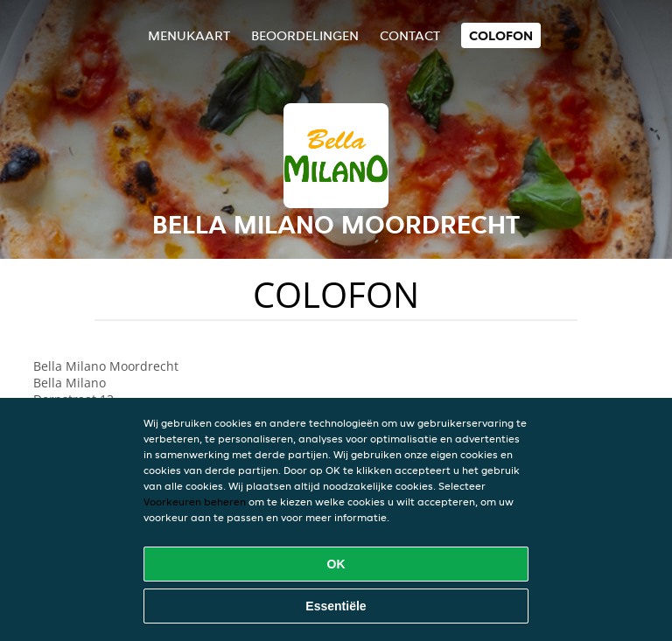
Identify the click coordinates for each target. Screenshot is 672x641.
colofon (501, 35)
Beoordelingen (305, 35)
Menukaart (189, 35)
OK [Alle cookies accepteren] (336, 564)
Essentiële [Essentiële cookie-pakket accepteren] (336, 606)
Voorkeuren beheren (195, 502)
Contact (410, 35)
